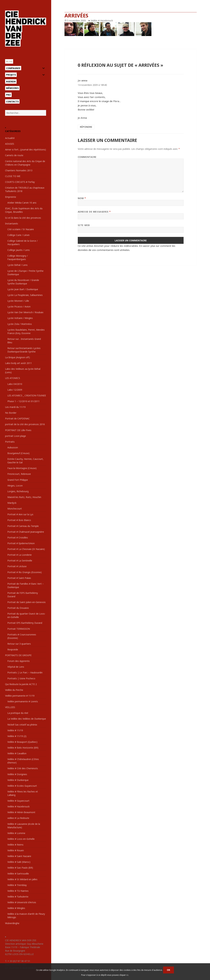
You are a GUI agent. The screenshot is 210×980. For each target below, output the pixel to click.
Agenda (11, 81)
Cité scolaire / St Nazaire (21, 229)
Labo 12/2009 (15, 390)
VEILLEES (10, 707)
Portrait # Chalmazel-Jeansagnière (26, 532)
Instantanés (12, 224)
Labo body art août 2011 (18, 363)
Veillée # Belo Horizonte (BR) (23, 748)
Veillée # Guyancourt (18, 801)
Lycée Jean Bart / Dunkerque (23, 289)
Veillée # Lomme (16, 833)
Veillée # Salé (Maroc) (19, 862)
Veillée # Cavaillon (17, 753)
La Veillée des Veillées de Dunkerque (27, 719)
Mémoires (12, 88)
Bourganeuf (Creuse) (18, 453)
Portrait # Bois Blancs (19, 520)
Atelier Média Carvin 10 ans (22, 203)
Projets (11, 75)
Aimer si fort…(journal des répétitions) (26, 150)
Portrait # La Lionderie (20, 555)
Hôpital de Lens (16, 667)
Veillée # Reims (15, 845)
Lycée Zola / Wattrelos (20, 324)
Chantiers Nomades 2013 (19, 170)
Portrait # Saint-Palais (19, 578)
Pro (8, 95)
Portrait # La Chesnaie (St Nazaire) (26, 549)
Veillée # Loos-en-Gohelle (21, 839)
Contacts (12, 102)
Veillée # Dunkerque (18, 780)
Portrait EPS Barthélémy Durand (25, 623)
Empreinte (11, 197)
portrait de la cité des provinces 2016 (25, 424)
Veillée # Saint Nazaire (19, 856)
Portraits (10, 442)
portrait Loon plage (16, 436)
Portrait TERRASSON (19, 629)
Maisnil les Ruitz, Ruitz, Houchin (24, 497)
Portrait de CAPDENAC (17, 418)
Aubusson (13, 447)
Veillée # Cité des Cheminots (23, 768)
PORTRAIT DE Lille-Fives (18, 430)
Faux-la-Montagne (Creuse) (22, 468)
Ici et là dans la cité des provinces (23, 218)
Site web (84, 225)
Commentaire (87, 157)
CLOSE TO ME (13, 176)
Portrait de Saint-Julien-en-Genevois (26, 602)
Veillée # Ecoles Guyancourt (22, 786)
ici (127, 975)
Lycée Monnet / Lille (18, 301)
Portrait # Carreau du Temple (23, 526)
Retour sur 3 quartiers (19, 644)
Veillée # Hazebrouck (18, 806)
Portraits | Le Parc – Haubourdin (25, 672)
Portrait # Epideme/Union (21, 543)
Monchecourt (15, 509)
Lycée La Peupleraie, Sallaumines (25, 295)
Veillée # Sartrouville (18, 874)
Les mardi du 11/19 (15, 407)
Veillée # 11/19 (15, 730)
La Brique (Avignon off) (17, 357)
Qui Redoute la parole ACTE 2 (21, 684)
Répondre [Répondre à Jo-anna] (86, 127)
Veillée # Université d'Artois (22, 902)
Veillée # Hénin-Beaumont (21, 812)
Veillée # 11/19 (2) (17, 736)
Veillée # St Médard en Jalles (22, 879)
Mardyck (12, 503)
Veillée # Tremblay (17, 885)
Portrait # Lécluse (17, 566)
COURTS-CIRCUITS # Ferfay (20, 182)
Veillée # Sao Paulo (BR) (20, 868)
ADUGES (10, 144)
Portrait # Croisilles (18, 538)
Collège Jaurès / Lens (19, 250)
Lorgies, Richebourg (18, 491)
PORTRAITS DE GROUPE (18, 655)
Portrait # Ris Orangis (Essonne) (25, 572)
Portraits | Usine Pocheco (21, 678)
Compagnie (13, 68)
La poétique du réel (18, 713)
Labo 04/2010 (15, 384)
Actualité (10, 138)
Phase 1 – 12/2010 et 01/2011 (23, 401)
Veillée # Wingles (16, 908)
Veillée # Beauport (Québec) (22, 742)
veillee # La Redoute (18, 818)
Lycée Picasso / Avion (19, 307)
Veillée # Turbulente (18, 897)
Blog (9, 61)
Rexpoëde (13, 649)
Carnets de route (14, 155)
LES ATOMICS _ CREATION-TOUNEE (27, 395)
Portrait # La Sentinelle (20, 561)
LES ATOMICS (13, 378)
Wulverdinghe (12, 923)
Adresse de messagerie (94, 212)
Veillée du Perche (14, 690)
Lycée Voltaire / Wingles (20, 318)
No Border (11, 413)
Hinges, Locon (15, 486)
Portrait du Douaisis (18, 608)
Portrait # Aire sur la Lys (20, 514)
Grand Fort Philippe (18, 480)
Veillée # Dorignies (17, 774)
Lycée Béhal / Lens (17, 265)
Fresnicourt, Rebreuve (19, 474)
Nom (82, 198)
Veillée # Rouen (16, 850)
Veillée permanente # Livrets (23, 701)
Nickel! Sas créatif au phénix (22, 725)
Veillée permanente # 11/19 (20, 696)
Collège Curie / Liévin (18, 235)
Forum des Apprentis (19, 661)
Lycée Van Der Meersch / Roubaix (25, 312)
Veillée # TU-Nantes (18, 891)
